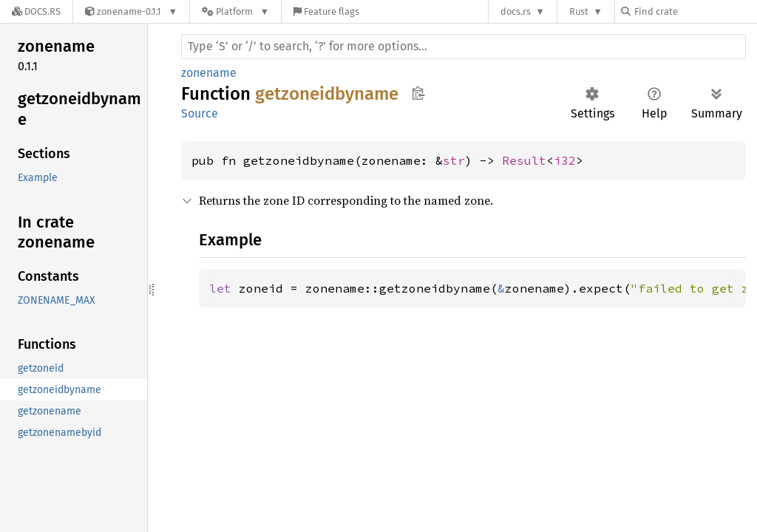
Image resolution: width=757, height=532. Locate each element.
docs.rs (516, 11)
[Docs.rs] (36, 11)
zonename (209, 73)
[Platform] (235, 11)
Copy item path (418, 93)
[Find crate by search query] (695, 11)
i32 (565, 160)
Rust (579, 11)
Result (524, 160)
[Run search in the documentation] (464, 47)
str (454, 160)
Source (200, 113)
